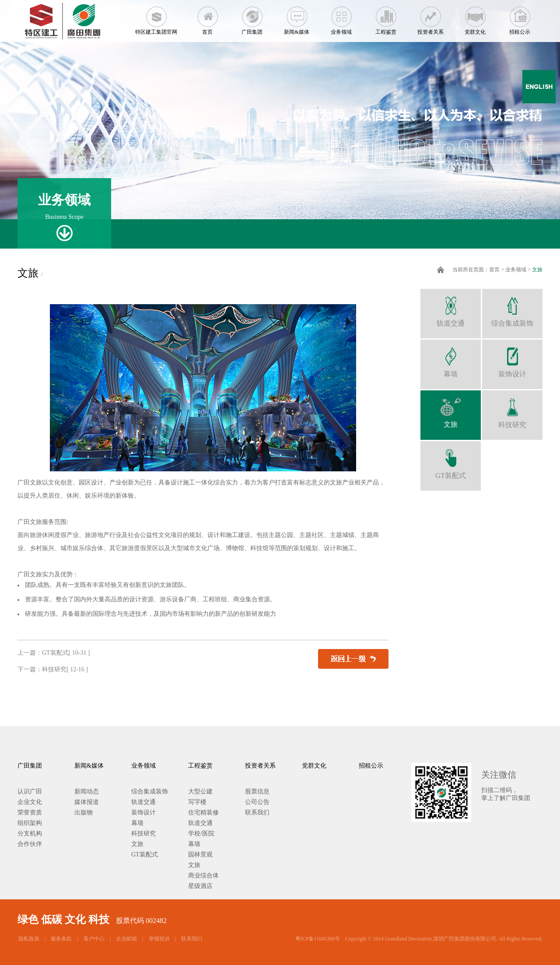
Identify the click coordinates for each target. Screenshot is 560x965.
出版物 (84, 812)
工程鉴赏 (386, 18)
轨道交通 (451, 308)
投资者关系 (430, 18)
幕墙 (451, 359)
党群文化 (475, 18)
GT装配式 (451, 460)
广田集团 (252, 18)
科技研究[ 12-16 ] (65, 669)
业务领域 (341, 18)
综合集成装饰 (512, 308)
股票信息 (257, 791)
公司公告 (257, 802)
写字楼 (197, 802)
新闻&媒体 (297, 18)
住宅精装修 (203, 812)
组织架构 (30, 823)
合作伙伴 (30, 844)
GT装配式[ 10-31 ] (66, 653)
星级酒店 (200, 886)
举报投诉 (159, 939)
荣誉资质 (30, 812)
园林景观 (200, 854)
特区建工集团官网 (156, 18)
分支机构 (30, 833)
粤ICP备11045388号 (318, 939)
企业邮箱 (126, 939)
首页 (207, 18)
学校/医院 (201, 833)
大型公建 (200, 791)
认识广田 (30, 791)
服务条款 (61, 939)
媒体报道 (87, 802)
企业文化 (30, 802)
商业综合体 (203, 876)
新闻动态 (87, 791)
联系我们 (257, 812)
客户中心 (94, 939)
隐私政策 (29, 939)
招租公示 (520, 18)
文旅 (537, 270)
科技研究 (512, 409)
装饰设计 (512, 359)
